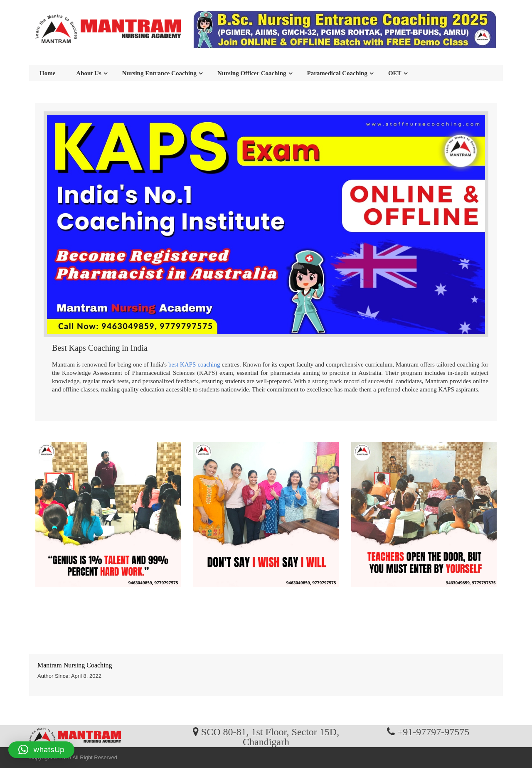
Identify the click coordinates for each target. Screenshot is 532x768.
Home (47, 73)
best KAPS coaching (194, 364)
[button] (41, 750)
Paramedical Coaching (337, 73)
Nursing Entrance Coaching (159, 73)
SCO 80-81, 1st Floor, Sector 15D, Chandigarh (270, 736)
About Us (89, 73)
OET (395, 73)
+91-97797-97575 (433, 731)
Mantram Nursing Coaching (75, 665)
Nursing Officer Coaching (252, 73)
